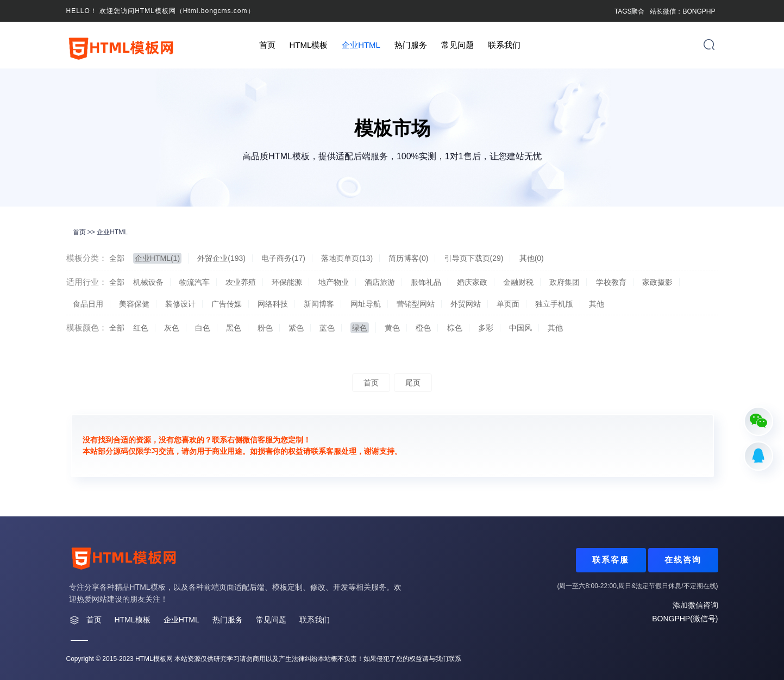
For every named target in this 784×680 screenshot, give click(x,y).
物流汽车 (195, 282)
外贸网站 (466, 304)
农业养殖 (241, 282)
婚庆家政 (472, 282)
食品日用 (88, 304)
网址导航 (366, 304)
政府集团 (565, 282)
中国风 (520, 328)
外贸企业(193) (221, 258)
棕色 (455, 328)
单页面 (508, 304)
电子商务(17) (283, 258)
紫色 (296, 328)
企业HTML (361, 45)
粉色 (265, 328)
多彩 (486, 328)
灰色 (172, 328)
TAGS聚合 (630, 11)
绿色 (360, 328)
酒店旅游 (380, 282)
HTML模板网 (154, 659)
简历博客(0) (408, 258)
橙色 (423, 328)
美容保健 (134, 304)
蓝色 (327, 328)
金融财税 (518, 282)
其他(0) (532, 258)
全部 (117, 258)
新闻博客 (319, 304)
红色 (141, 328)
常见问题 (457, 45)
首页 (267, 45)
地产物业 (334, 282)
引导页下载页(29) (474, 258)
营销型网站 (416, 304)
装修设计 (180, 304)
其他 (597, 304)
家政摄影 (657, 282)
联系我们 (504, 45)
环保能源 (287, 282)
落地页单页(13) (347, 258)
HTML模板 (308, 45)
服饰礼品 (426, 282)
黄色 (392, 328)
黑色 (234, 328)
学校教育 (611, 282)
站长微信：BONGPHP (682, 11)
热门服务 (411, 45)
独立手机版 (554, 304)
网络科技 (273, 304)
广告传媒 (227, 304)
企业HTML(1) (157, 258)
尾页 (413, 383)
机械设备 (148, 282)
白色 (203, 328)
